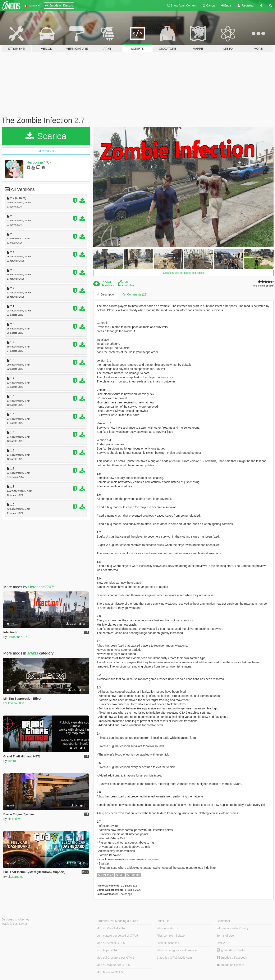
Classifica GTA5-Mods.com (174, 958)
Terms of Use (225, 936)
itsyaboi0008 (16, 703)
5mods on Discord (230, 965)
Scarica (46, 136)
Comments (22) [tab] (135, 294)
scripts (33, 653)
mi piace (130, 285)
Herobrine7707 (39, 162)
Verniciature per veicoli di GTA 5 (117, 936)
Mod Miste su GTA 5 (110, 972)
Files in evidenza (168, 928)
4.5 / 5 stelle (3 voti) (263, 286)
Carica (209, 5)
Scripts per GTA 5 (108, 950)
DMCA (221, 943)
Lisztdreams (15, 877)
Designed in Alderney (16, 919)
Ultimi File (163, 921)
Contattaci (223, 921)
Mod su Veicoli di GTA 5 (112, 928)
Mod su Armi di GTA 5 (111, 943)
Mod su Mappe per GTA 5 (113, 965)
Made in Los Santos (15, 924)
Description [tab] (106, 294)
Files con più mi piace (171, 936)
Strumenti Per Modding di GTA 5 (117, 921)
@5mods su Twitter (231, 950)
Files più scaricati (168, 943)
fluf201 (12, 761)
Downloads (108, 285)
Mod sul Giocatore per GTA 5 (115, 958)
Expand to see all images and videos (183, 273)
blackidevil (14, 819)
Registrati (246, 5)
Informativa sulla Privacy (233, 928)
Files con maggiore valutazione (177, 950)
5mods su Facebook (232, 958)
